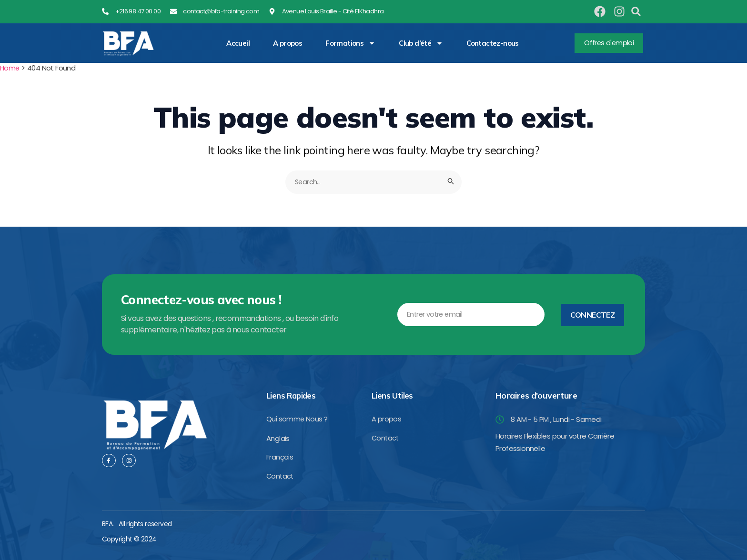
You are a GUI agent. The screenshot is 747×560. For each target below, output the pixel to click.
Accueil (238, 43)
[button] (636, 11)
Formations (350, 43)
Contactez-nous (493, 43)
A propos (288, 43)
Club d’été (421, 43)
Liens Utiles (394, 395)
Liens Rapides (293, 395)
